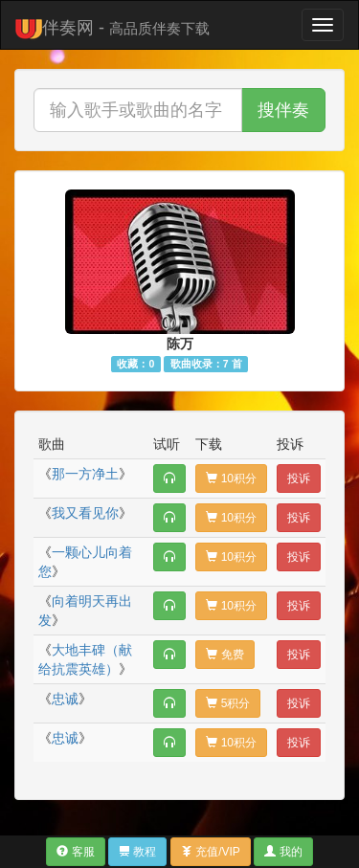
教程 (137, 852)
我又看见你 (85, 513)
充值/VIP (211, 852)
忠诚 (65, 699)
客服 (75, 852)
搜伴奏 (283, 110)
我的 (283, 852)
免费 (224, 655)
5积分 (228, 703)
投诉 (299, 479)
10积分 (231, 479)
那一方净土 (85, 474)
